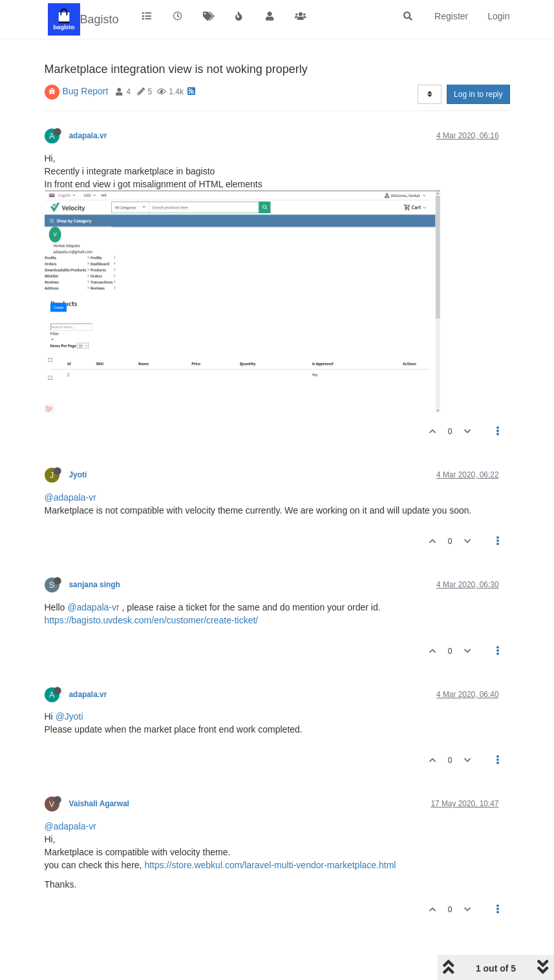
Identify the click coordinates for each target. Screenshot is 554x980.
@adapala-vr (70, 497)
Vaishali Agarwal (99, 804)
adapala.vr (88, 136)
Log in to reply (478, 94)
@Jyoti (69, 716)
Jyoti (78, 475)
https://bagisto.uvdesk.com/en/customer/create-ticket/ (152, 620)
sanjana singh (95, 585)
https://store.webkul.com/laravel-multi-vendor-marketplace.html (270, 865)
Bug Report (86, 91)
